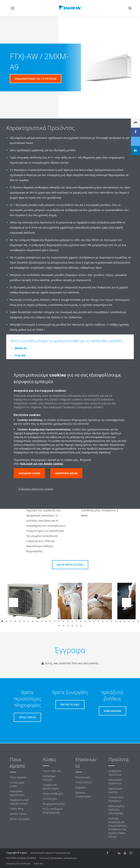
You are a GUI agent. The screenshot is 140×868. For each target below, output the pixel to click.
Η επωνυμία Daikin (17, 784)
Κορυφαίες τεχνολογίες (17, 793)
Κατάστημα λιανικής (49, 778)
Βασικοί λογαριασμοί (83, 794)
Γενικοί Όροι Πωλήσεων (116, 799)
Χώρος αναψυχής (53, 794)
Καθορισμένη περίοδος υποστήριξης (116, 810)
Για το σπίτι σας (52, 771)
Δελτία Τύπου (18, 814)
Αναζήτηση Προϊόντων (115, 773)
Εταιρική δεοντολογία (18, 863)
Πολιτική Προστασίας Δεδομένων (58, 858)
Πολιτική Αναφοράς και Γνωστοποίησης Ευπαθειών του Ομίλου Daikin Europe (118, 827)
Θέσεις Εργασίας (20, 819)
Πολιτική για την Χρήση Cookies (42, 464)
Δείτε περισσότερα (70, 565)
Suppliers (81, 787)
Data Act (38, 863)
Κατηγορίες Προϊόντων (115, 781)
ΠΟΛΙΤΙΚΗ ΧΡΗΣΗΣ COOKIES (21, 858)
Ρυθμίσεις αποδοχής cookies (36, 489)
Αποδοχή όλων (29, 473)
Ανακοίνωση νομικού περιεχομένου (50, 853)
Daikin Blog (17, 809)
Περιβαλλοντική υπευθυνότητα (19, 802)
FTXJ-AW (20, 355)
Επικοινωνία (83, 777)
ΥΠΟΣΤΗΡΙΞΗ (84, 782)
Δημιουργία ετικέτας (115, 790)
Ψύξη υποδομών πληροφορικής (53, 811)
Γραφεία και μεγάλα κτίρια (51, 787)
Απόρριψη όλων (66, 473)
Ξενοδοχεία (50, 799)
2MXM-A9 (21, 348)
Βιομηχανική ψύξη (54, 804)
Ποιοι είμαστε (18, 777)
